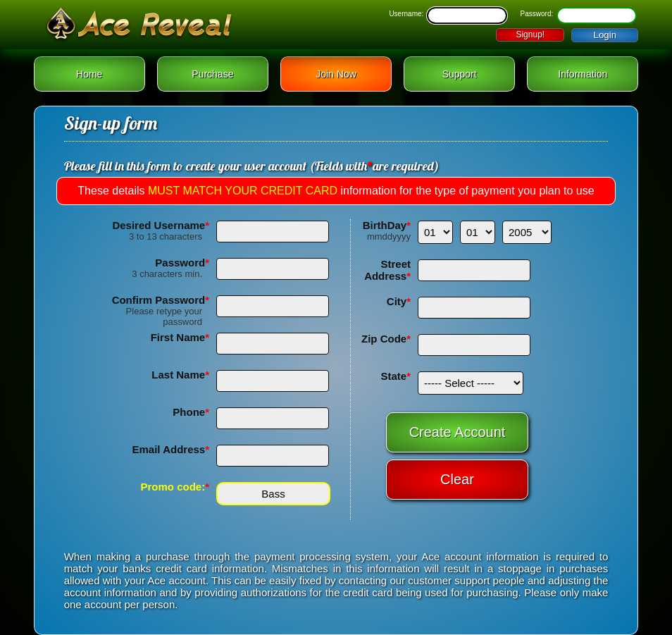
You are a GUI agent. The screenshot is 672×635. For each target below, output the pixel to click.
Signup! (530, 35)
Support (460, 74)
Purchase (212, 74)
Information (583, 74)
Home (89, 74)
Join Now (336, 74)
